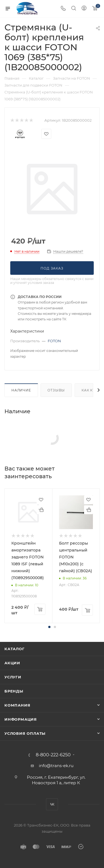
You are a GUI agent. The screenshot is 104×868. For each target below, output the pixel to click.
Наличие (21, 390)
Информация (21, 719)
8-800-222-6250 (53, 755)
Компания (17, 705)
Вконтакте (52, 804)
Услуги (13, 677)
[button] (49, 627)
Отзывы (56, 390)
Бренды (14, 691)
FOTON (54, 341)
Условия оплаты (25, 733)
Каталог (15, 649)
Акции (12, 663)
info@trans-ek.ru (56, 766)
